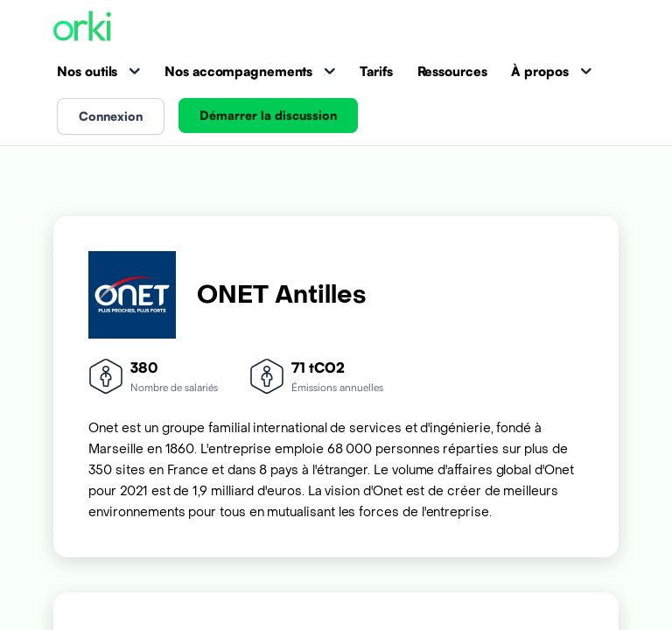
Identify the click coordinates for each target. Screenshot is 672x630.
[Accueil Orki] (82, 28)
